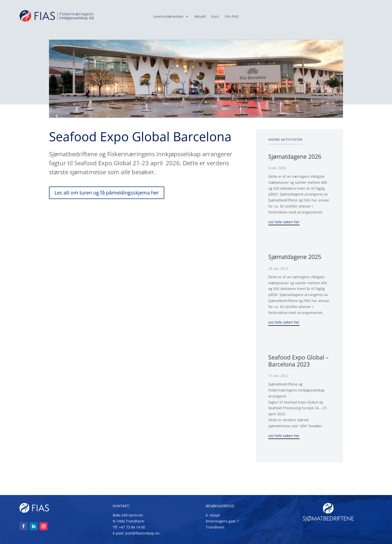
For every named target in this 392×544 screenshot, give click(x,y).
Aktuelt (200, 17)
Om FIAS (232, 17)
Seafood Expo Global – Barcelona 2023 (298, 361)
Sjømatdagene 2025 (295, 257)
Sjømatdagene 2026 (295, 156)
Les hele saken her (284, 222)
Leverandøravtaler (168, 17)
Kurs (215, 17)
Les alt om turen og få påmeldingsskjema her (107, 193)
